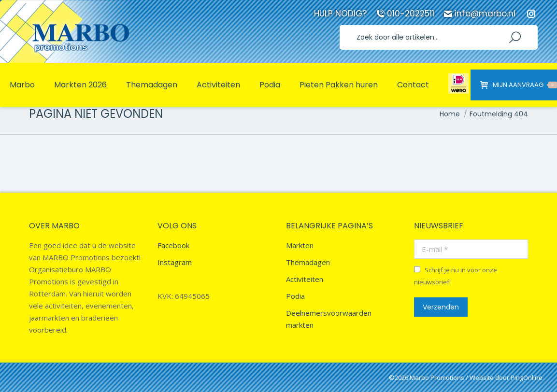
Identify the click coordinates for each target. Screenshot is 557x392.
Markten (300, 245)
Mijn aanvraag (519, 85)
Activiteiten (305, 279)
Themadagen (308, 262)
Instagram (175, 262)
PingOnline (527, 378)
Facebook (173, 245)
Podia (295, 296)
